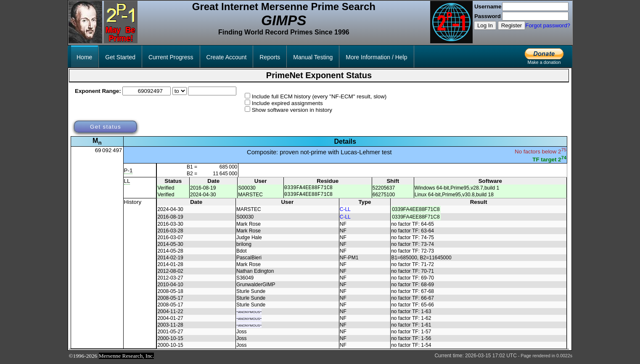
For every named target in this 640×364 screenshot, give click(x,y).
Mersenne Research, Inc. (127, 358)
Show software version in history (292, 110)
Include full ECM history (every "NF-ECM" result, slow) (319, 96)
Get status (106, 127)
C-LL (345, 212)
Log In (485, 25)
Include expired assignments (287, 103)
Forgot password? (548, 25)
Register (512, 25)
